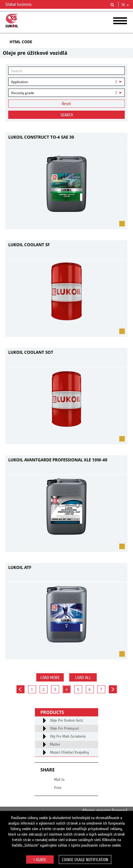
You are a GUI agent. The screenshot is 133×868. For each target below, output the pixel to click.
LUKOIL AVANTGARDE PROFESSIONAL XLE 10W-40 (58, 460)
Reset (66, 104)
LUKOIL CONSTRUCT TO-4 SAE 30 (41, 137)
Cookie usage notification (85, 860)
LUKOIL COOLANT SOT (31, 352)
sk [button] (125, 5)
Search (67, 115)
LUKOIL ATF (20, 567)
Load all (83, 678)
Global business (22, 5)
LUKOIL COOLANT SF (29, 245)
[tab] (66, 42)
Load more (50, 678)
